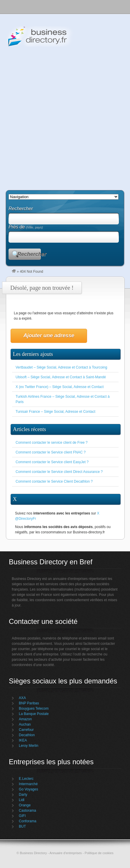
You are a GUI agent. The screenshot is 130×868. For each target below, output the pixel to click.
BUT (22, 826)
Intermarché (28, 784)
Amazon (25, 719)
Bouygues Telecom (34, 708)
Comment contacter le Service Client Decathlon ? (54, 481)
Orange (25, 805)
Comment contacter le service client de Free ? (52, 443)
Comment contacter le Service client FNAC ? (51, 452)
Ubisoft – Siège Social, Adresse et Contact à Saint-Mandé (61, 377)
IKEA (23, 740)
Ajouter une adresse (49, 336)
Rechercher (29, 254)
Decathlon (27, 735)
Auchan (25, 724)
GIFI (22, 816)
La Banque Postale (34, 714)
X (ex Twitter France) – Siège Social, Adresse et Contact (60, 387)
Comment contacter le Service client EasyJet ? (52, 462)
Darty (23, 795)
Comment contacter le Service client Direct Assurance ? (59, 472)
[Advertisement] (65, 116)
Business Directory (65, 36)
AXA (22, 698)
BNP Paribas (29, 703)
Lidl (22, 800)
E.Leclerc (26, 779)
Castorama (27, 811)
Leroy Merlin (29, 746)
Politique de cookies (99, 853)
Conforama (27, 821)
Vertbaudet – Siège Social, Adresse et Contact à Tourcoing (61, 367)
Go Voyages (28, 789)
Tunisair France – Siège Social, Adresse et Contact (55, 412)
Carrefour (26, 730)
